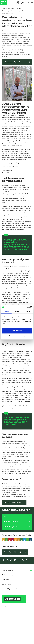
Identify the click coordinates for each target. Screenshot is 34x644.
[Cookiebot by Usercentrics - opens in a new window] (25, 307)
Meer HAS (11, 8)
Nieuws (19, 8)
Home (4, 8)
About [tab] (28, 311)
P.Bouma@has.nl (7, 488)
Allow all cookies (17, 331)
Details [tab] (17, 311)
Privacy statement (7, 606)
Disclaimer (16, 606)
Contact (23, 606)
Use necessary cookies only (17, 336)
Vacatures (12, 599)
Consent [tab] (6, 311)
